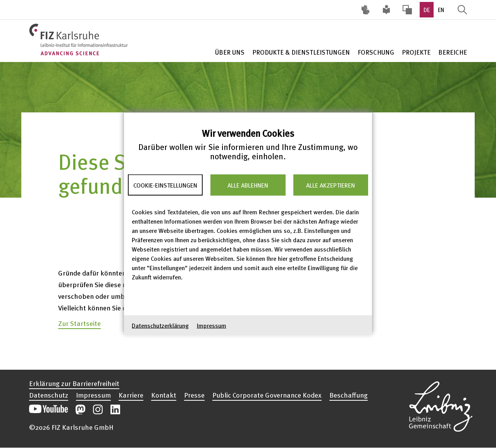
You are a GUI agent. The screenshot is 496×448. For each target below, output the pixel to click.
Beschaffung (349, 395)
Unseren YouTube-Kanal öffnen (48, 409)
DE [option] (427, 10)
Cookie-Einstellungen (165, 185)
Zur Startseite (79, 323)
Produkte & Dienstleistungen (301, 52)
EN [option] (441, 10)
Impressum (212, 326)
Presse (194, 395)
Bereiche (453, 52)
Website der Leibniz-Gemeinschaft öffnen (441, 405)
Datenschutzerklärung (160, 326)
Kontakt (164, 395)
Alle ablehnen (248, 185)
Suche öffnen (462, 10)
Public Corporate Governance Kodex (267, 395)
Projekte (416, 52)
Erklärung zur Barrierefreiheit (74, 383)
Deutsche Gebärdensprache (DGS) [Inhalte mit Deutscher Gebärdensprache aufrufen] (365, 10)
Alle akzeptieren (331, 185)
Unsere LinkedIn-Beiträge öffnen (115, 409)
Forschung (376, 52)
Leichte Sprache (386, 10)
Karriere (131, 395)
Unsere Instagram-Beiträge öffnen (98, 409)
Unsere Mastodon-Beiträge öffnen (80, 409)
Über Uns (230, 52)
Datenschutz (49, 395)
